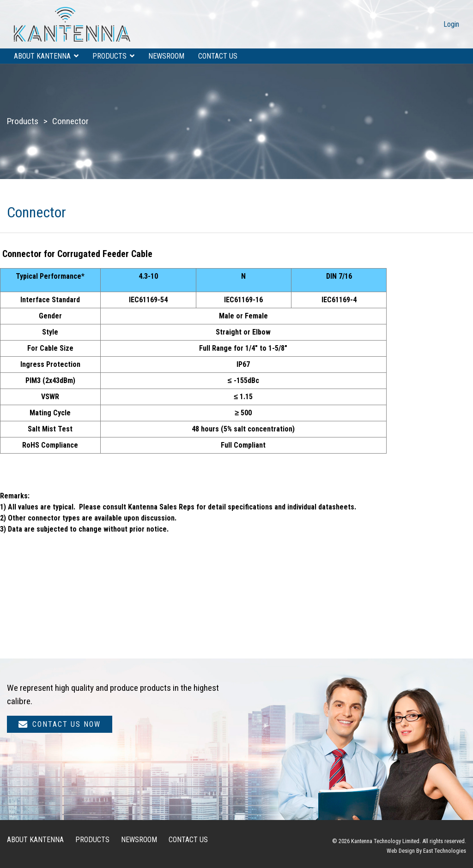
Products (109, 56)
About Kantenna (42, 56)
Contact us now (60, 724)
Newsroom (166, 56)
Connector (70, 121)
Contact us (218, 56)
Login (451, 24)
